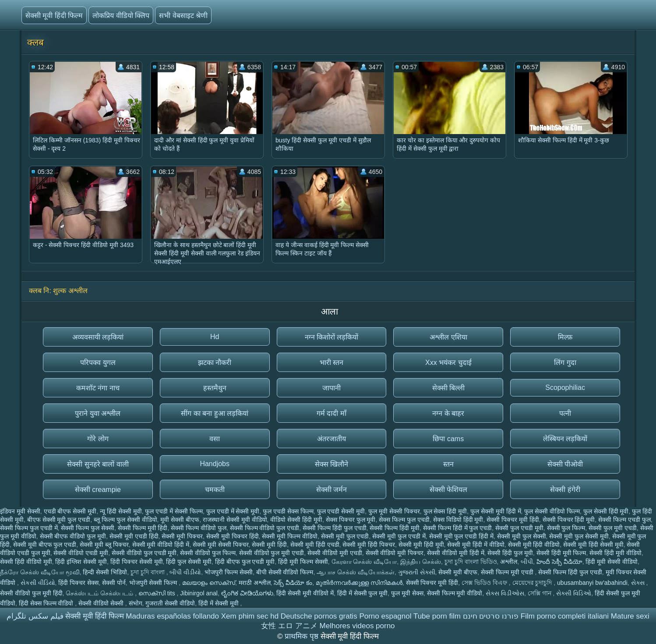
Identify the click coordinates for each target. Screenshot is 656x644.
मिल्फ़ (565, 337)
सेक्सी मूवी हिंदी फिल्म (54, 16)
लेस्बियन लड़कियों (565, 439)
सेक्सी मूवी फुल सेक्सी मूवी (579, 536)
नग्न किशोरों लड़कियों (332, 337)
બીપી (527, 562)
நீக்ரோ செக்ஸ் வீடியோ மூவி (40, 572)
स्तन (448, 464)
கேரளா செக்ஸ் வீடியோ (364, 562)
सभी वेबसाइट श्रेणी (183, 16)
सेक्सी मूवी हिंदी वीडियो (534, 545)
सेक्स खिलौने (332, 464)
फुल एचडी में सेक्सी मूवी (233, 511)
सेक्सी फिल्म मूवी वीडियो (455, 593)
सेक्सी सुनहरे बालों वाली (98, 464)
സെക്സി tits (158, 593)
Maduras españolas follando (172, 616)
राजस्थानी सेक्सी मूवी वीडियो (235, 520)
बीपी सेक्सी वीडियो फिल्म (285, 572)
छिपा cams (448, 439)
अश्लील (509, 562)
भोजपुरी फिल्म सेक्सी (229, 572)
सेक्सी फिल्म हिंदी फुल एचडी (335, 528)
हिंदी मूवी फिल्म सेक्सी (303, 562)
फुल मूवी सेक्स (407, 593)
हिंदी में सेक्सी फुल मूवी (363, 593)
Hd (215, 337)
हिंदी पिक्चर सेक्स (78, 583)
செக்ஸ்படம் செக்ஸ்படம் (100, 593)
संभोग (136, 603)
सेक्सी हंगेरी (565, 490)
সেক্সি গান (540, 593)
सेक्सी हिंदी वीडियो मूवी (26, 562)
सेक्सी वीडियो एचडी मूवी (81, 553)
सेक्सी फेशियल (448, 490)
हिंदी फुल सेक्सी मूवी (189, 562)
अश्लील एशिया (448, 337)
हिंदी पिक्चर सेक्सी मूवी (137, 562)
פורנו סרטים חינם (491, 616)
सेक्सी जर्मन (332, 490)
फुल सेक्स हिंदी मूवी (445, 511)
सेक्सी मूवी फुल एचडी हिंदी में (461, 536)
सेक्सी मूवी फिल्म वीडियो (290, 536)
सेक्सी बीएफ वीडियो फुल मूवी (73, 536)
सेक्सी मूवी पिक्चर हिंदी (233, 536)
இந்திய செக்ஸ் (421, 562)
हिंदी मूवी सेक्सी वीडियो (612, 562)
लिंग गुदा (565, 363)
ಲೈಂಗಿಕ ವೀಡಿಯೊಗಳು (247, 593)
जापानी (332, 388)
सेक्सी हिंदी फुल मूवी (510, 553)
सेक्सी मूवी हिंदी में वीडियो (476, 545)
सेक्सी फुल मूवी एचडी (613, 528)
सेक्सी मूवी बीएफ (458, 572)
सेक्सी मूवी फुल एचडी (345, 536)
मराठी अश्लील (255, 583)
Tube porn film (437, 616)
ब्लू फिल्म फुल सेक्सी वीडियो (125, 520)
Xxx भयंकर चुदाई (448, 363)
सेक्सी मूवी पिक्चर (182, 536)
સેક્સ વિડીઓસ (505, 593)
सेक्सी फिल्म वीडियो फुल (199, 528)
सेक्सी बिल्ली (448, 388)
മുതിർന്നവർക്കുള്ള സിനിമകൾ (359, 583)
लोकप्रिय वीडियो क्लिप (121, 16)
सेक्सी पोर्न (114, 583)
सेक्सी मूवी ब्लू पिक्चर (104, 545)
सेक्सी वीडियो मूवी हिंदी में (456, 553)
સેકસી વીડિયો (38, 583)
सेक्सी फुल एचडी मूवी (519, 528)
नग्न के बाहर (448, 413)
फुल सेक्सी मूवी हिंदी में (496, 511)
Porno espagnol (385, 616)
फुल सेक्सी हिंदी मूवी (606, 511)
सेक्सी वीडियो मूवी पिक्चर (395, 553)
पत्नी (565, 413)
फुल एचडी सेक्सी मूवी (341, 511)
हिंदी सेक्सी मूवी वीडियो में (305, 593)
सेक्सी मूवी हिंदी (269, 545)
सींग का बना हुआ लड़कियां (215, 413)
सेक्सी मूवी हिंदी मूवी (421, 545)
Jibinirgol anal (199, 593)
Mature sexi (630, 616)
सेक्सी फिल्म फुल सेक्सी (88, 528)
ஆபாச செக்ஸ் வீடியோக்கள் (356, 572)
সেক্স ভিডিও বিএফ (485, 583)
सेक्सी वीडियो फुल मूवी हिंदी (31, 593)
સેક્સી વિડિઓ (574, 593)
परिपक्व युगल (98, 363)
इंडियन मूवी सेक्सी (20, 511)
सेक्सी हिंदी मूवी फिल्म (561, 553)
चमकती (215, 490)
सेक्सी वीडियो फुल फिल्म (208, 553)
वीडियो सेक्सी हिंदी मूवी (296, 520)
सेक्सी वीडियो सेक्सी (102, 603)
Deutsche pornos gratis (319, 616)
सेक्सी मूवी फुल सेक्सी (522, 536)
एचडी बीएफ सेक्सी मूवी (70, 511)
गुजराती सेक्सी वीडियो (170, 603)
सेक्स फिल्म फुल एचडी (404, 520)
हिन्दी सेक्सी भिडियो (105, 572)
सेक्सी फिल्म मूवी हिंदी (143, 528)
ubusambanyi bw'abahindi (592, 583)
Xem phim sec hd (250, 616)
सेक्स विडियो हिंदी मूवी (458, 520)
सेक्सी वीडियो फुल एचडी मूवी (144, 553)
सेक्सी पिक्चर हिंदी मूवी (569, 520)
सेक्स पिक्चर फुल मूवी (351, 520)
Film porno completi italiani (565, 616)
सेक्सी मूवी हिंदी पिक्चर (369, 545)
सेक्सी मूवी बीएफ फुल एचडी (45, 545)
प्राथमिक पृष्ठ (302, 636)
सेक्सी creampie (98, 490)
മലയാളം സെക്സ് (209, 583)
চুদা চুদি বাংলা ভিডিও (471, 562)
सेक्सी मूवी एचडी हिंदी (134, 536)
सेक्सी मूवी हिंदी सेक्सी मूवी (593, 545)
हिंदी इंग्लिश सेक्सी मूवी (81, 562)
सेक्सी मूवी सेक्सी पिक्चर (221, 545)
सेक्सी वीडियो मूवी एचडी (335, 553)
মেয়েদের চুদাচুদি (533, 583)
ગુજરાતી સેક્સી (417, 572)
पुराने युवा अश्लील (98, 413)
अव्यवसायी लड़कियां (98, 337)
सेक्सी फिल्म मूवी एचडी (508, 572)
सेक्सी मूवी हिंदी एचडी (315, 545)
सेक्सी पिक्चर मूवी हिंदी (513, 520)
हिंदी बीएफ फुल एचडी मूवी (245, 562)
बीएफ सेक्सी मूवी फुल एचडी (59, 520)
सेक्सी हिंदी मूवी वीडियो (615, 553)
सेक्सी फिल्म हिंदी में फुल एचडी (457, 528)
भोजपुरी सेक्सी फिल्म (154, 583)
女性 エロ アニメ (289, 626)
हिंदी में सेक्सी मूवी (219, 603)
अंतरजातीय (332, 439)
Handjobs (215, 464)
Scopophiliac (565, 387)
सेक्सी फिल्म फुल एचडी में (29, 528)
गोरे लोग (98, 439)
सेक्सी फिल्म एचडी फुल (624, 520)
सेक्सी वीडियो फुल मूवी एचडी (272, 553)
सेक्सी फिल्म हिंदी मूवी (395, 528)
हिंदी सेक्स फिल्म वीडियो (47, 603)
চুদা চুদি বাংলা (148, 572)
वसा (215, 439)
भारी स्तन (332, 363)
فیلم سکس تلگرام (35, 616)
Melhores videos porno (357, 626)
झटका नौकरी (215, 363)
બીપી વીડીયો (185, 572)
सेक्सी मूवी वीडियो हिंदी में (161, 545)
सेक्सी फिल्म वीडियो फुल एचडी (265, 528)
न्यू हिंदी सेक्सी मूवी (121, 511)
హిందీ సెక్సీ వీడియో (559, 562)
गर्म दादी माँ (332, 413)
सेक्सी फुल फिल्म (566, 528)
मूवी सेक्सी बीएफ (180, 520)
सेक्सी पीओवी (565, 464)
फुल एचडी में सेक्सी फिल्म (174, 511)
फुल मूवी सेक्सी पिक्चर (394, 511)
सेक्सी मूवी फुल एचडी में (399, 536)
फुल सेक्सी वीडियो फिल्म (552, 511)
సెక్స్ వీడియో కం (293, 583)
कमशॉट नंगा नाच (98, 388)
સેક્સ (639, 583)
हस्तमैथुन (215, 388)
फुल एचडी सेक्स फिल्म (288, 511)
